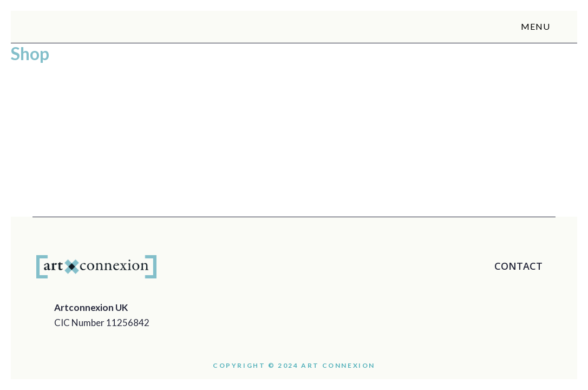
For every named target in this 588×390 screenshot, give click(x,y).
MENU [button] (541, 26)
